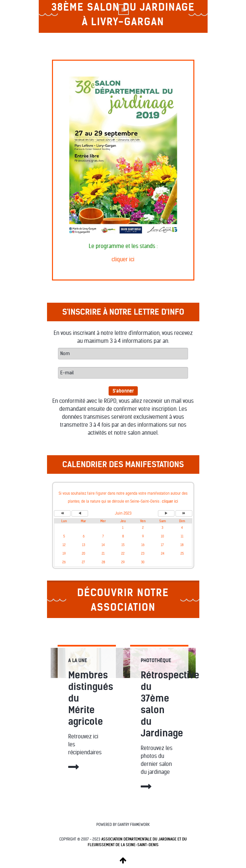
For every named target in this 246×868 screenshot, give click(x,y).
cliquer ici (123, 259)
